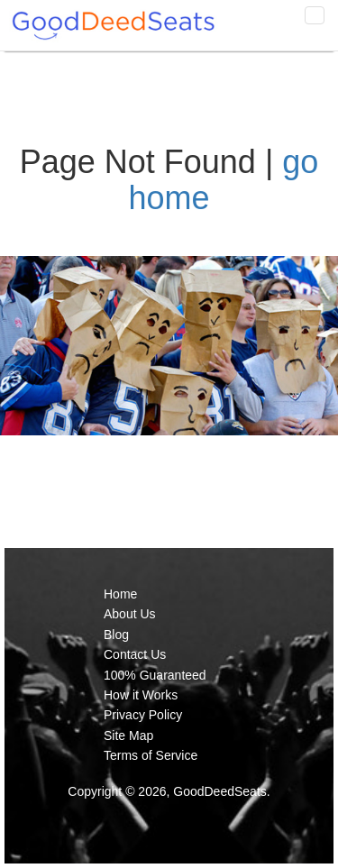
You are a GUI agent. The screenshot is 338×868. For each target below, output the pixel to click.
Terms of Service (151, 755)
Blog (116, 635)
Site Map (128, 736)
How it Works (141, 695)
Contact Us (135, 654)
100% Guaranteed (155, 675)
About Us (130, 614)
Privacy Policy (143, 715)
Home (120, 594)
